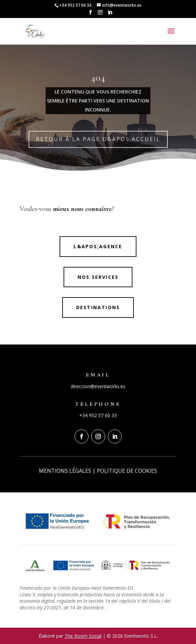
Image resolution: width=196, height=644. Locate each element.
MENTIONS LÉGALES (65, 471)
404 (98, 84)
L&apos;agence (98, 246)
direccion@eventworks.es (98, 386)
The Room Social (83, 636)
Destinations (98, 307)
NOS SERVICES (98, 277)
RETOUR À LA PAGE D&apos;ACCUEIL (98, 146)
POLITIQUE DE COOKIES (127, 471)
